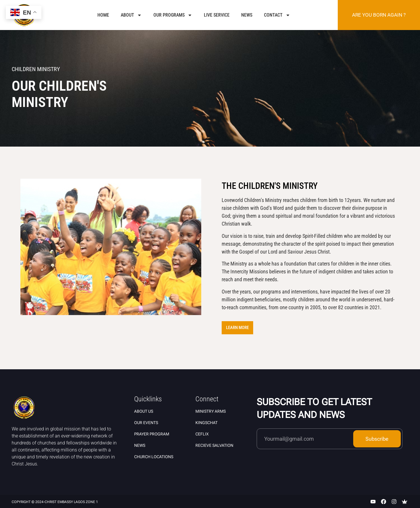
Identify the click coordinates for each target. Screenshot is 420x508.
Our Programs (173, 15)
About (131, 15)
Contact (277, 15)
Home (103, 15)
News (247, 15)
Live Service (217, 15)
